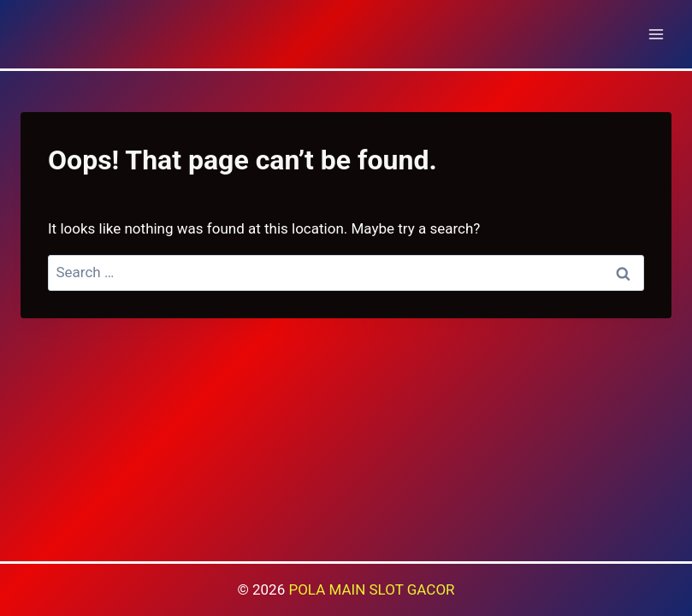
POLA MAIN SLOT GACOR (371, 589)
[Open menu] (656, 34)
